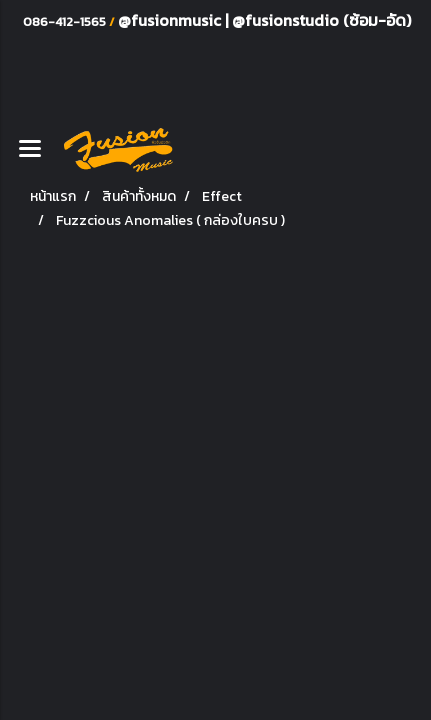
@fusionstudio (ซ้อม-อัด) (321, 20)
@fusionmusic (171, 20)
